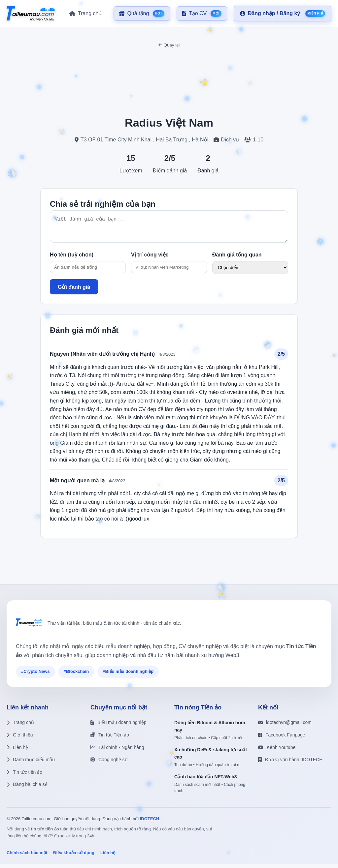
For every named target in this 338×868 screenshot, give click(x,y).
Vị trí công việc (150, 259)
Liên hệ (17, 751)
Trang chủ (20, 726)
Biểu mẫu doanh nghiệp (118, 726)
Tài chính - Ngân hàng (117, 751)
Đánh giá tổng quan (237, 259)
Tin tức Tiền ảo (110, 739)
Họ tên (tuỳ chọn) (72, 259)
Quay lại (169, 45)
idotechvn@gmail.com (285, 726)
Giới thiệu (20, 739)
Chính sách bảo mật (27, 857)
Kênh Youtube (277, 751)
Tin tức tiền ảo (24, 776)
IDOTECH (150, 823)
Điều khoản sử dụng (74, 857)
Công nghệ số (109, 763)
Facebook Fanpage (282, 739)
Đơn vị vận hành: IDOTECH (290, 763)
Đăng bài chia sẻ (27, 788)
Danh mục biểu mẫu (31, 763)
